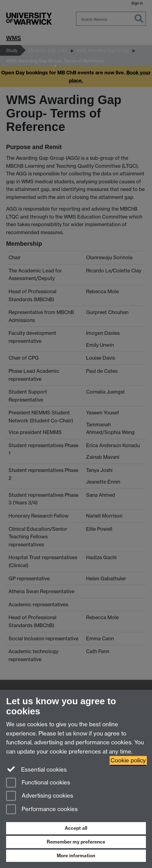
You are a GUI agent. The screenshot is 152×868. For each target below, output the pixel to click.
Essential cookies (36, 769)
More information (76, 856)
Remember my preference (76, 842)
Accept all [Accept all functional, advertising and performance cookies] (76, 828)
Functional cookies (38, 783)
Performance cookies (42, 810)
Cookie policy (128, 760)
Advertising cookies (40, 796)
